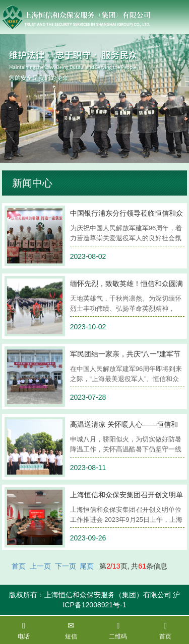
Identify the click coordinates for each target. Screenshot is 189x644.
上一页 (40, 566)
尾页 (87, 566)
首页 (19, 566)
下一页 (66, 566)
